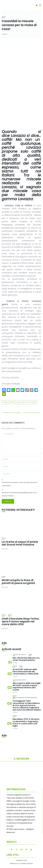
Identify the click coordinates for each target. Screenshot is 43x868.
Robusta (34, 402)
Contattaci (21, 860)
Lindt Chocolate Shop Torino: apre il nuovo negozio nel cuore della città (21, 621)
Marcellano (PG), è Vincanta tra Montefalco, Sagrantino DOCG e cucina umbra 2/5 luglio (26, 722)
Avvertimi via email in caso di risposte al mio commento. (20, 484)
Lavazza (19, 402)
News (10, 615)
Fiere (21, 666)
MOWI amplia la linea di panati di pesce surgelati (18, 582)
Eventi (15, 666)
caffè (12, 402)
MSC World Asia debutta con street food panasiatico (26, 659)
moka (26, 402)
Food (4, 17)
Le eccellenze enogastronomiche (25, 698)
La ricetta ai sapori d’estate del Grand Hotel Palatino (20, 543)
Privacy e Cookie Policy (21, 864)
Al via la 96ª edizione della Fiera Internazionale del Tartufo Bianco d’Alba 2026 (25, 672)
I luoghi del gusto (19, 655)
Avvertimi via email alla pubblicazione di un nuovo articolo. (19, 494)
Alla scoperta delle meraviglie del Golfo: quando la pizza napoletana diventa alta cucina (27, 687)
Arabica (5, 402)
